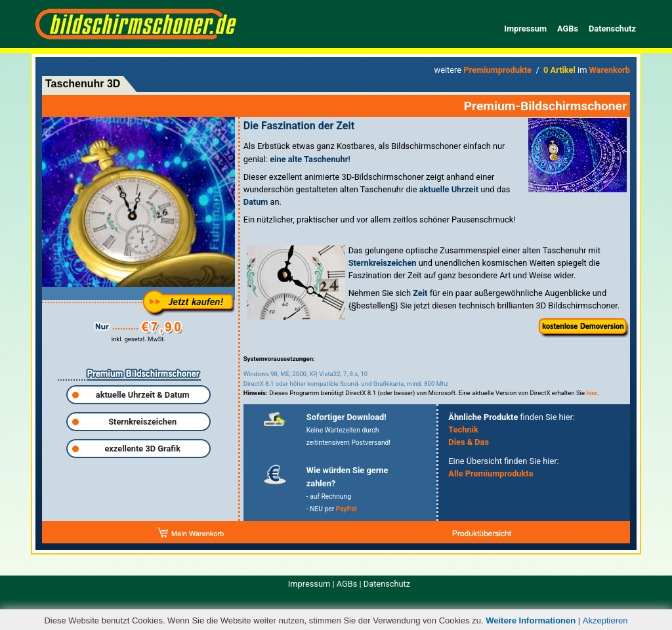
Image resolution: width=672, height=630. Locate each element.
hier (592, 393)
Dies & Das (469, 442)
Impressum (525, 29)
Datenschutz (612, 29)
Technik (463, 430)
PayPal (346, 509)
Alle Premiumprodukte (491, 473)
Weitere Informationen (531, 620)
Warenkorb (610, 70)
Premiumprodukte (497, 70)
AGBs (568, 29)
